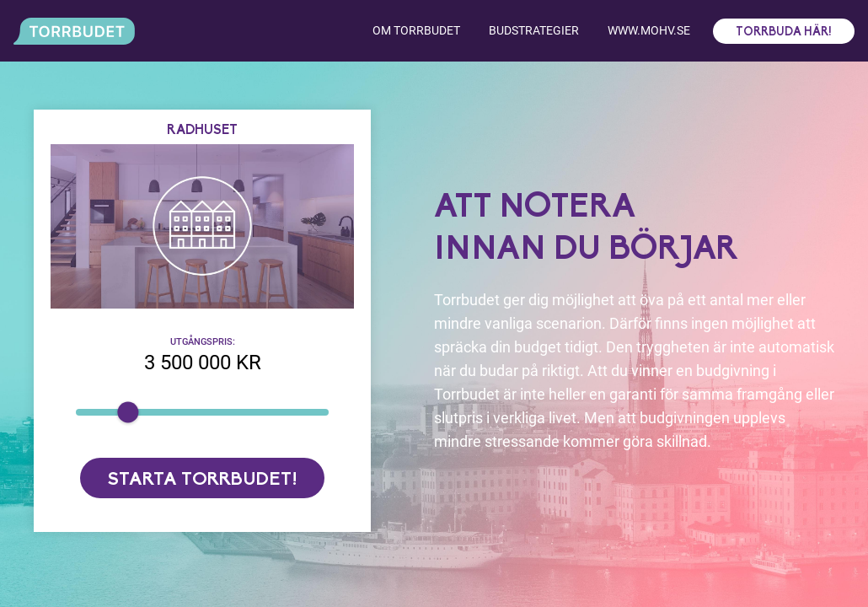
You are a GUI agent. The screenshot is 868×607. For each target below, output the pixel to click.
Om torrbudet (416, 30)
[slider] (128, 412)
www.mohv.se (649, 30)
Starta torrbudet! (203, 480)
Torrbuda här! (784, 32)
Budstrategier (534, 30)
